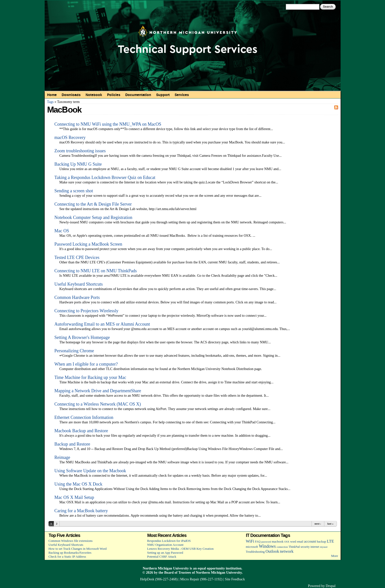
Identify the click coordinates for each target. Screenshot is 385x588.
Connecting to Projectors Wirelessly (86, 311)
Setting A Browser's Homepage (82, 337)
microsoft (252, 547)
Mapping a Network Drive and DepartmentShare (98, 391)
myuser (324, 547)
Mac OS (62, 231)
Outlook (272, 551)
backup (321, 541)
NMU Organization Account (165, 545)
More (334, 556)
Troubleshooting (255, 552)
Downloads (71, 95)
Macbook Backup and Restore (81, 431)
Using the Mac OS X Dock (78, 484)
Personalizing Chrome (74, 351)
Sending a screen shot (74, 191)
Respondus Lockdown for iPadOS (169, 541)
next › (318, 524)
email (300, 542)
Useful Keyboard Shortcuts (79, 284)
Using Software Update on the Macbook (90, 471)
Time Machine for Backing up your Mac (90, 377)
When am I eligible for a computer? (86, 364)
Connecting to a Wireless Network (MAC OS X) (98, 404)
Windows (267, 546)
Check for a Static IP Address (67, 557)
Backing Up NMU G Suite (78, 164)
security (305, 547)
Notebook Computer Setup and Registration (93, 217)
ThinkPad (294, 547)
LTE (330, 541)
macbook (278, 541)
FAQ (258, 542)
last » (330, 524)
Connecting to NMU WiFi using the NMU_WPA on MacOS (108, 124)
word (293, 542)
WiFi (250, 541)
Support (163, 95)
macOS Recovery (70, 137)
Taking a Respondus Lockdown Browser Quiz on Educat (105, 177)
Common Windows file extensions (71, 541)
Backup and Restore (72, 444)
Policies (114, 95)
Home (52, 95)
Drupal (331, 586)
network (287, 551)
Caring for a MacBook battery (81, 511)
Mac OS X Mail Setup (74, 497)
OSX (287, 542)
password (266, 542)
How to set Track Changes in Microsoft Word (78, 549)
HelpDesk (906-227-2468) (159, 579)
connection (282, 547)
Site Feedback (235, 579)
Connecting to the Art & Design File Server (93, 204)
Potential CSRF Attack (162, 557)
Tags (50, 102)
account (310, 541)
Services (182, 95)
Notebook (94, 95)
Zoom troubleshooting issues (80, 151)
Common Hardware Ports (77, 297)
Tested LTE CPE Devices (77, 257)
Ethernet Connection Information (84, 417)
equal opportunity (211, 568)
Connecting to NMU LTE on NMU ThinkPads (96, 271)
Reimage (62, 457)
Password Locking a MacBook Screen (88, 244)
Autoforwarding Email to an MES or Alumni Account (102, 324)
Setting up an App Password (165, 553)
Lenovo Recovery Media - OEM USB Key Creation (180, 549)
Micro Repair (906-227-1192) (201, 579)
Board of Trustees (178, 572)
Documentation (138, 95)
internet (315, 547)
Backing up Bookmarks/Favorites (70, 553)
